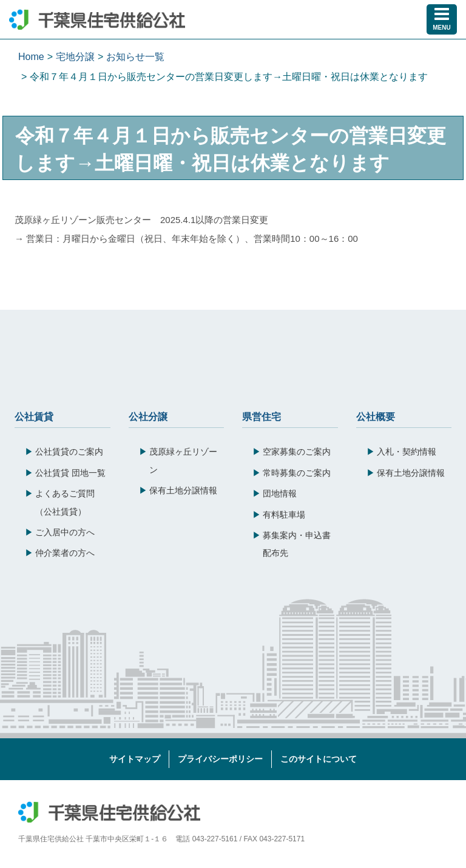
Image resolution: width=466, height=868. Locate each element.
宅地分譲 (75, 57)
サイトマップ (135, 759)
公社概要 (376, 416)
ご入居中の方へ (65, 532)
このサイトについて (319, 759)
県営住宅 (262, 416)
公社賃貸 (34, 416)
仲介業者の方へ (65, 553)
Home (31, 57)
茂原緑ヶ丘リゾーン (183, 460)
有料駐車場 (284, 515)
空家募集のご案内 (297, 452)
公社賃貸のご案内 (69, 452)
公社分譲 (148, 416)
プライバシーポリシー (220, 759)
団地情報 (280, 493)
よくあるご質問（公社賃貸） (65, 502)
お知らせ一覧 (135, 57)
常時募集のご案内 (297, 473)
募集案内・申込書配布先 (297, 544)
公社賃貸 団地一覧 (70, 473)
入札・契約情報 (407, 452)
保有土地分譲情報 (183, 490)
